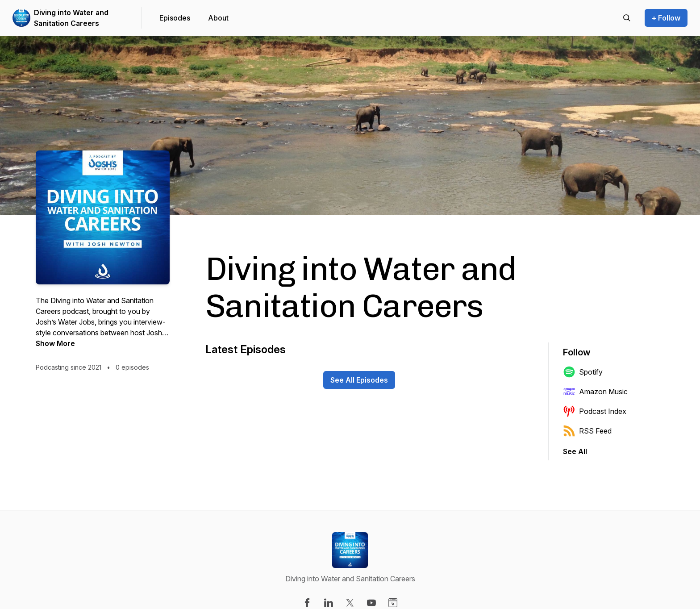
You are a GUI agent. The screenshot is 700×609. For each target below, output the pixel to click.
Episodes (175, 18)
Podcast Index (595, 411)
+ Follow (666, 18)
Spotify (583, 372)
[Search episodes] (627, 18)
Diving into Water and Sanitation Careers (71, 18)
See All (575, 451)
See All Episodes (359, 380)
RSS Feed (587, 431)
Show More (55, 343)
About (218, 18)
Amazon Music (595, 392)
